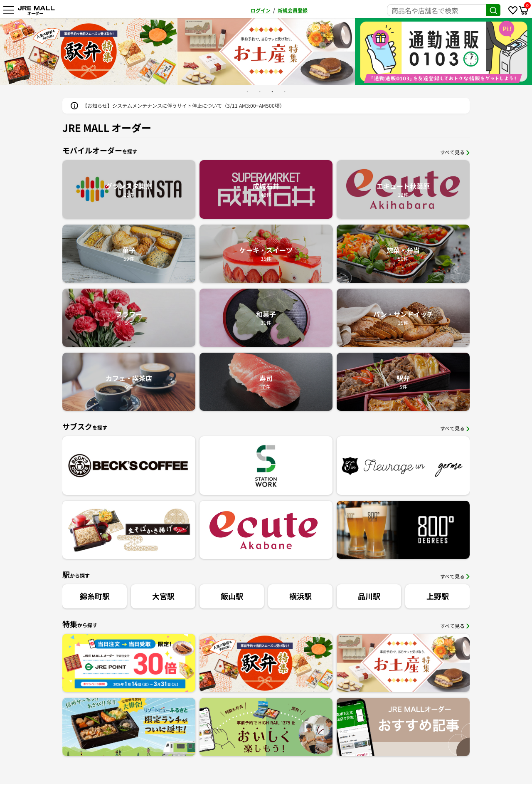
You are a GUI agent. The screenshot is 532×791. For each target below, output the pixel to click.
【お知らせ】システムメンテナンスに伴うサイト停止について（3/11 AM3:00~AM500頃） (183, 105)
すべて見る (455, 152)
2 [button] (260, 91)
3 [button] (272, 91)
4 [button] (285, 91)
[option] (214, 52)
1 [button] (247, 91)
